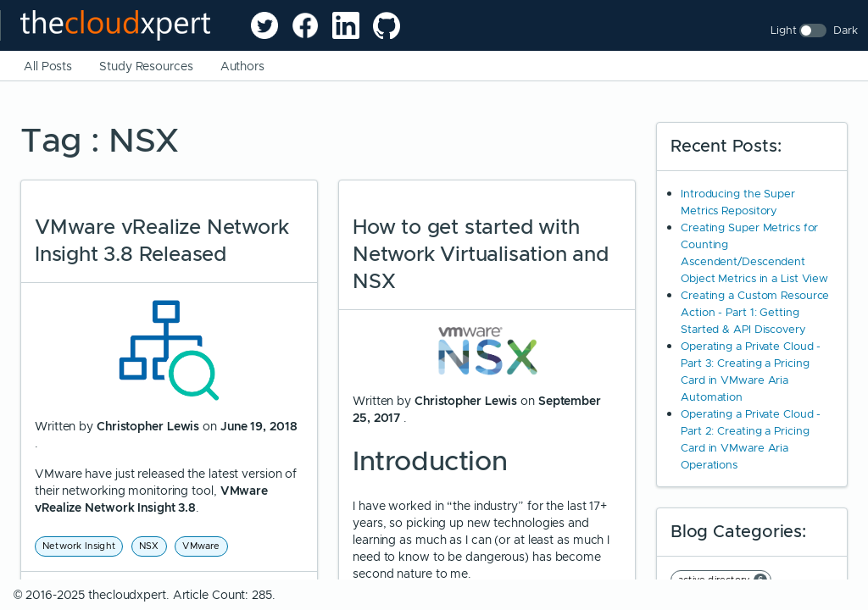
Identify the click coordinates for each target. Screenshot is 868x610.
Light (784, 30)
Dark (846, 30)
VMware (201, 546)
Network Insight (79, 546)
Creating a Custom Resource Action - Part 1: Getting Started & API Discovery (755, 312)
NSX (149, 546)
